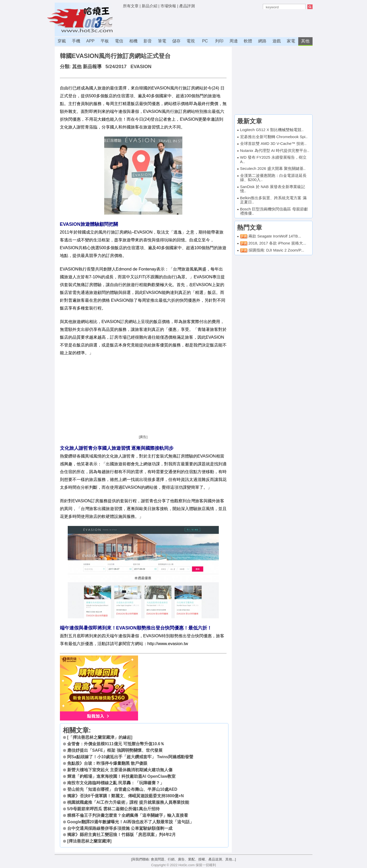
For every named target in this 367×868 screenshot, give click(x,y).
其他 (305, 41)
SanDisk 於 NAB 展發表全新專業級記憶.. (273, 189)
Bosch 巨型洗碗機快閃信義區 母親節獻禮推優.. (274, 211)
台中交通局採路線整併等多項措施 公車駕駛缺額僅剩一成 (120, 828)
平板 (105, 41)
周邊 (234, 41)
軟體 (248, 41)
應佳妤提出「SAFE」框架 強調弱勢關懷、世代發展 (115, 750)
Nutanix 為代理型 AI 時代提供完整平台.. (275, 150)
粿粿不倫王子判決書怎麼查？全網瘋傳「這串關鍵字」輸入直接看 (128, 815)
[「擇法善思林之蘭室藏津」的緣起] (100, 737)
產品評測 (187, 6)
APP (90, 41)
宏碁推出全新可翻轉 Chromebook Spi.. (274, 137)
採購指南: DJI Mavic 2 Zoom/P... (276, 250)
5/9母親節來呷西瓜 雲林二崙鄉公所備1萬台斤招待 (113, 809)
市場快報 (168, 6)
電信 (119, 41)
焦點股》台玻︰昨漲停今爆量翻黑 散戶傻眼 (107, 763)
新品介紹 (150, 6)
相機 (133, 41)
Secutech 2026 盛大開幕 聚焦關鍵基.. (273, 168)
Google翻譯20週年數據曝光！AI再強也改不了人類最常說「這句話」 (131, 822)
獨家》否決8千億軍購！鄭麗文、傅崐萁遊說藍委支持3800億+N (126, 796)
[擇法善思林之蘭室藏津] (89, 841)
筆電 (162, 41)
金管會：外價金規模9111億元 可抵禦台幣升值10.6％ (116, 744)
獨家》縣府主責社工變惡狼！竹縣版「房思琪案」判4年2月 (122, 835)
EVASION (141, 67)
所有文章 (131, 6)
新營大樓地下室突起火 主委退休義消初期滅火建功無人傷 (120, 770)
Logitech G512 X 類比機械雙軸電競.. (272, 130)
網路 (262, 41)
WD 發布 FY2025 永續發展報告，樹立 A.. (273, 159)
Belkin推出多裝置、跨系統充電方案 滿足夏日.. (273, 200)
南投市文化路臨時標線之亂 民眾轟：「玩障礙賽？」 (116, 783)
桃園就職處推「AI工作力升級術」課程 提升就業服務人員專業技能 (128, 802)
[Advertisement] (218, 22)
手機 (76, 41)
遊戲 (277, 41)
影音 (148, 41)
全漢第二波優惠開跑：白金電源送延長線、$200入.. (273, 178)
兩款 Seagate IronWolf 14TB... (275, 236)
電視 (191, 41)
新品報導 (92, 67)
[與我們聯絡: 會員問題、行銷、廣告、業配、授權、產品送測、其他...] (183, 859)
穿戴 (62, 41)
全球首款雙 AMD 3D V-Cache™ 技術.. (273, 143)
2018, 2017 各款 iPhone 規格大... (277, 243)
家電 (291, 41)
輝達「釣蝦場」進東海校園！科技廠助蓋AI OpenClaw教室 (121, 776)
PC (205, 41)
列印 (219, 41)
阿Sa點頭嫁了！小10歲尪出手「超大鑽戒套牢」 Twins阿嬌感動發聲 (130, 757)
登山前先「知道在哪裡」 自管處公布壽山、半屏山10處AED (122, 789)
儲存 (176, 41)
